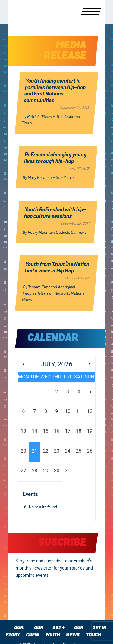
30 (57, 471)
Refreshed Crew (24, 12)
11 (79, 411)
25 (79, 451)
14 (35, 431)
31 (67, 471)
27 (24, 471)
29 (46, 471)
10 (68, 411)
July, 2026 (57, 364)
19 (90, 431)
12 (90, 411)
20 (24, 451)
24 (68, 451)
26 (90, 451)
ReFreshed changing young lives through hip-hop (55, 158)
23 (57, 451)
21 (35, 451)
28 (35, 471)
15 (46, 431)
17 (68, 431)
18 (79, 431)
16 (57, 431)
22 (46, 451)
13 (24, 431)
